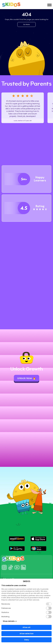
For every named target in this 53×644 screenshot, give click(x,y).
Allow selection (27, 634)
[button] (17, 539)
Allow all (26, 627)
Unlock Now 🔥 (26, 378)
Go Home (26, 24)
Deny (27, 640)
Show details (10, 621)
